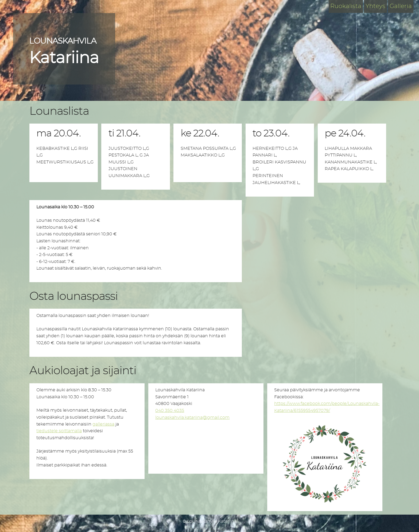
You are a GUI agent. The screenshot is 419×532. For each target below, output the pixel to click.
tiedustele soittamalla (59, 431)
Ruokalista (346, 6)
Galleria (401, 6)
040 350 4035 (170, 411)
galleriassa (103, 424)
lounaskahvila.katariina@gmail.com (192, 418)
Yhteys (375, 6)
